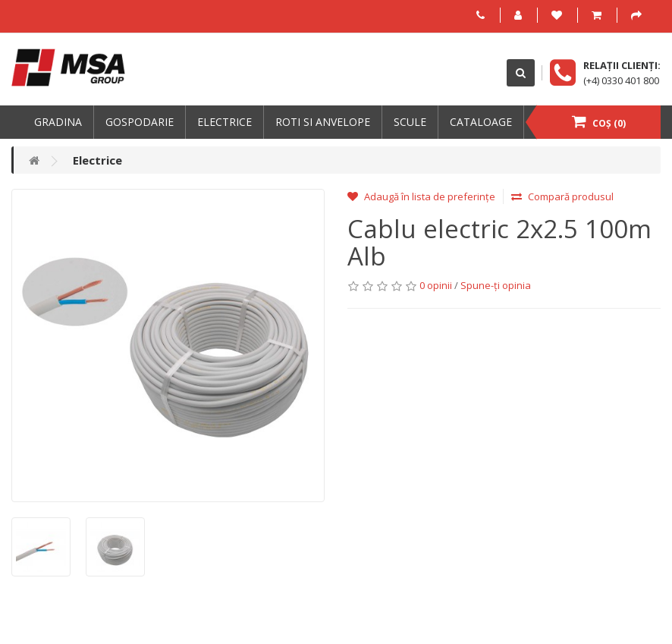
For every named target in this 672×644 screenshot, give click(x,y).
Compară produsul (562, 196)
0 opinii (436, 285)
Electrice (225, 122)
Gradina (58, 122)
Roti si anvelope (323, 122)
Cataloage (481, 122)
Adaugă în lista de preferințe (421, 196)
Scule (410, 122)
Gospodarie (140, 122)
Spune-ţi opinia (496, 285)
